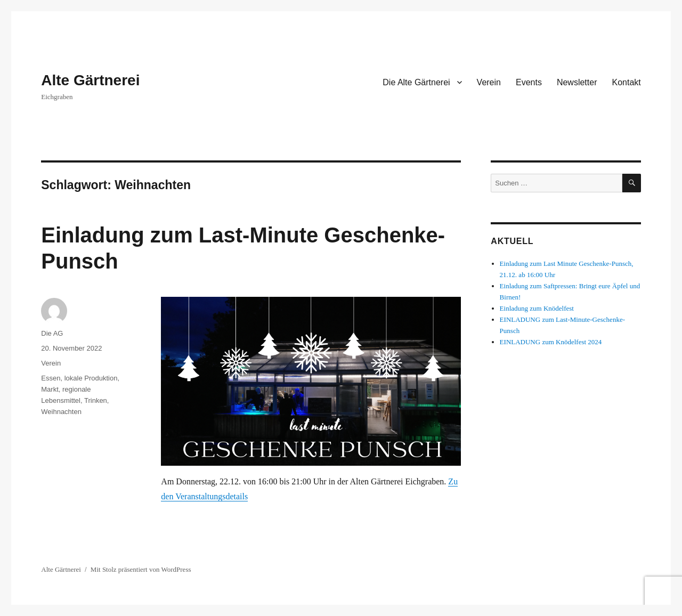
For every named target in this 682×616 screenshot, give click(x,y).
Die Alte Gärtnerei (416, 82)
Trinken (96, 400)
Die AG (52, 333)
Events (529, 82)
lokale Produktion (91, 378)
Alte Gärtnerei (90, 80)
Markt (50, 389)
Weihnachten (61, 412)
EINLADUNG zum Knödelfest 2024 (551, 342)
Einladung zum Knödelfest (537, 308)
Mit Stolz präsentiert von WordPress (141, 569)
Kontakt (626, 82)
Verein (489, 82)
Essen (51, 378)
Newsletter (577, 82)
